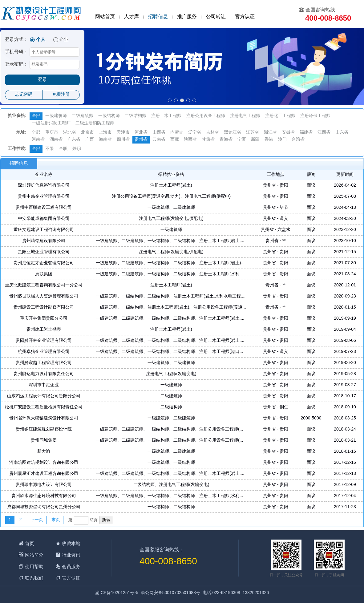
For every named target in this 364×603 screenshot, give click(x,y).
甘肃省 (208, 140)
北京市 (87, 133)
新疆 (255, 140)
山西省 (159, 133)
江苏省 (253, 133)
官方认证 (245, 17)
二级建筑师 (83, 116)
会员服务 (71, 567)
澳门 (282, 140)
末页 (56, 520)
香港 (269, 140)
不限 (50, 149)
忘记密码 (24, 95)
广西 (90, 140)
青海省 (226, 140)
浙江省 (270, 133)
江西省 (324, 133)
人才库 (131, 17)
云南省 (159, 140)
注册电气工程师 (245, 116)
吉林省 (212, 133)
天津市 (123, 133)
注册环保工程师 (315, 116)
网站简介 (34, 555)
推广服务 (187, 17)
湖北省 (70, 133)
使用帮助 (34, 567)
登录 (42, 80)
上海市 (105, 133)
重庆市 (52, 133)
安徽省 (288, 133)
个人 (41, 40)
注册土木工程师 (166, 116)
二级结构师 (135, 116)
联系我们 (34, 578)
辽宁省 (195, 133)
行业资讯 (71, 555)
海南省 (105, 140)
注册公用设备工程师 (206, 116)
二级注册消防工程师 (95, 123)
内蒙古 (177, 133)
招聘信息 (158, 17)
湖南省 (56, 140)
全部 (36, 116)
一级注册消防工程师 (51, 123)
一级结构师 (109, 116)
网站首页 (105, 17)
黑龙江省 (233, 133)
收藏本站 (71, 543)
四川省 (123, 140)
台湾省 (298, 140)
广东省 (74, 140)
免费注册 (61, 95)
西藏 (175, 140)
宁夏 (242, 140)
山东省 (342, 133)
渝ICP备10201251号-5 (117, 593)
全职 (63, 149)
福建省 (306, 133)
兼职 (77, 149)
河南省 (38, 140)
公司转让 (216, 17)
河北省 (141, 133)
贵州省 (141, 140)
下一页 (37, 520)
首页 (30, 543)
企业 (64, 40)
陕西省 (190, 140)
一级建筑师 (56, 116)
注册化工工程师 (280, 116)
